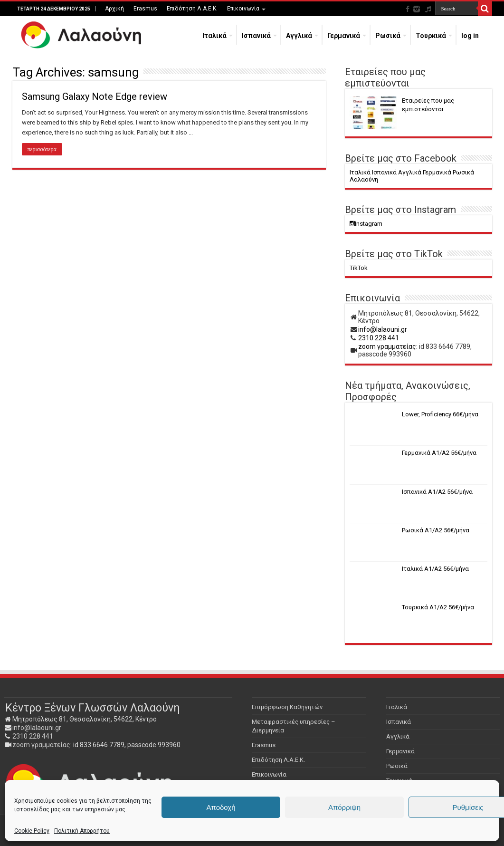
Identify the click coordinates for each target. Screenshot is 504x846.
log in (470, 36)
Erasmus (145, 9)
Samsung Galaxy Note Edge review (95, 96)
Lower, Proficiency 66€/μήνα (440, 414)
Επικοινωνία (243, 9)
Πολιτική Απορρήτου (82, 831)
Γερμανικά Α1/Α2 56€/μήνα (439, 453)
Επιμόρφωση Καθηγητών (287, 707)
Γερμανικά (344, 36)
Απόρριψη (344, 807)
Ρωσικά (388, 36)
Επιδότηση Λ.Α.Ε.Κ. (192, 9)
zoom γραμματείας (41, 745)
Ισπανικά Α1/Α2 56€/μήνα (437, 492)
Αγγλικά (299, 36)
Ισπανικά (256, 36)
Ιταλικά (214, 36)
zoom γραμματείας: (388, 346)
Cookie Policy (32, 831)
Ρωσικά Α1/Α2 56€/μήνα (436, 530)
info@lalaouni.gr (383, 329)
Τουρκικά (431, 36)
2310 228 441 (379, 338)
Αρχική (114, 9)
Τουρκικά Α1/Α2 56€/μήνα (438, 607)
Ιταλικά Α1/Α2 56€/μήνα (435, 569)
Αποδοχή (221, 807)
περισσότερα (42, 149)
